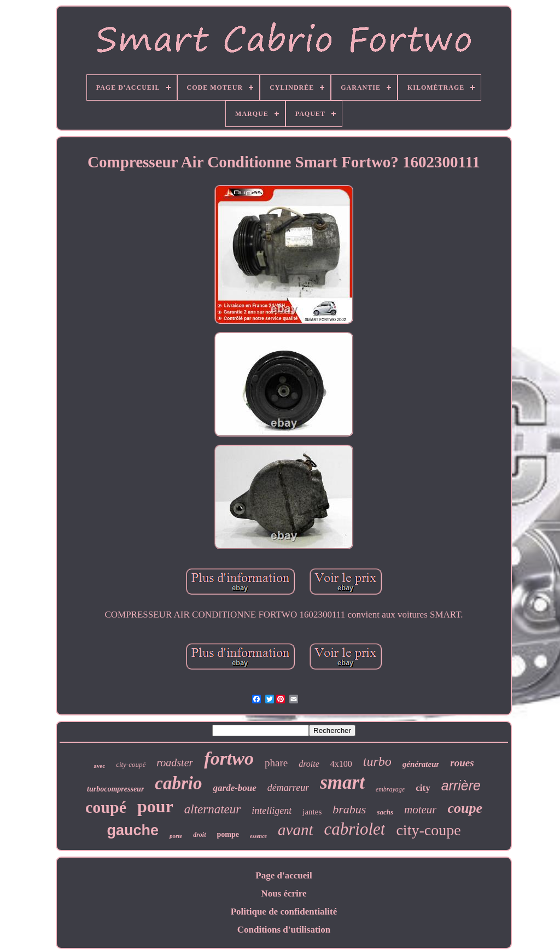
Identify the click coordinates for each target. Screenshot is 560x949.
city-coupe (428, 830)
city (423, 788)
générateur (421, 764)
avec (99, 766)
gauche (133, 830)
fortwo (229, 758)
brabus (349, 809)
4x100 (341, 764)
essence (258, 836)
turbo (377, 761)
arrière (461, 785)
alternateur (213, 809)
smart (342, 782)
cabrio (178, 783)
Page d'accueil (284, 875)
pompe (228, 834)
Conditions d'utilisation (284, 930)
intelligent (272, 811)
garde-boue (235, 788)
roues (462, 763)
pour (155, 806)
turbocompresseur (115, 789)
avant (295, 830)
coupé (106, 807)
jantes (312, 812)
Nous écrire (284, 893)
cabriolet (355, 829)
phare (276, 763)
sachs (385, 812)
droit (199, 835)
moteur (421, 810)
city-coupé (131, 764)
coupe (465, 808)
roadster (175, 762)
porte (176, 836)
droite (309, 764)
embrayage (390, 789)
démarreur (288, 788)
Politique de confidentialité (284, 912)
